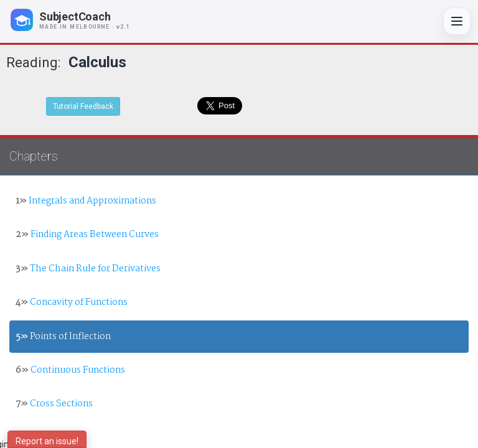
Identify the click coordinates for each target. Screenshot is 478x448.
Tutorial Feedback (83, 106)
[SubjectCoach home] (81, 20)
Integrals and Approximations (86, 201)
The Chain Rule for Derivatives (88, 269)
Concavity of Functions (72, 302)
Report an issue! (47, 441)
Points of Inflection (63, 337)
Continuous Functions (70, 370)
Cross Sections (54, 404)
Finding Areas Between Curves (87, 235)
